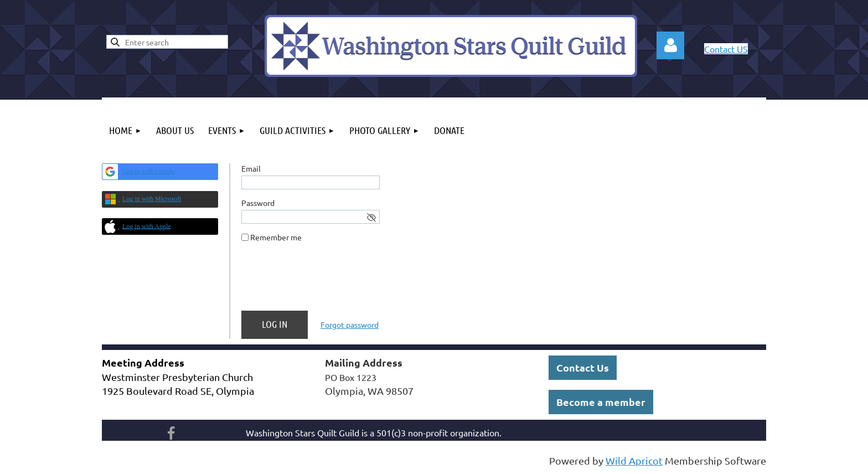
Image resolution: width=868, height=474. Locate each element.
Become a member (601, 402)
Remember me (276, 237)
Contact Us (583, 367)
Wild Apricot (634, 460)
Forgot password (350, 324)
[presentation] (325, 281)
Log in (670, 45)
